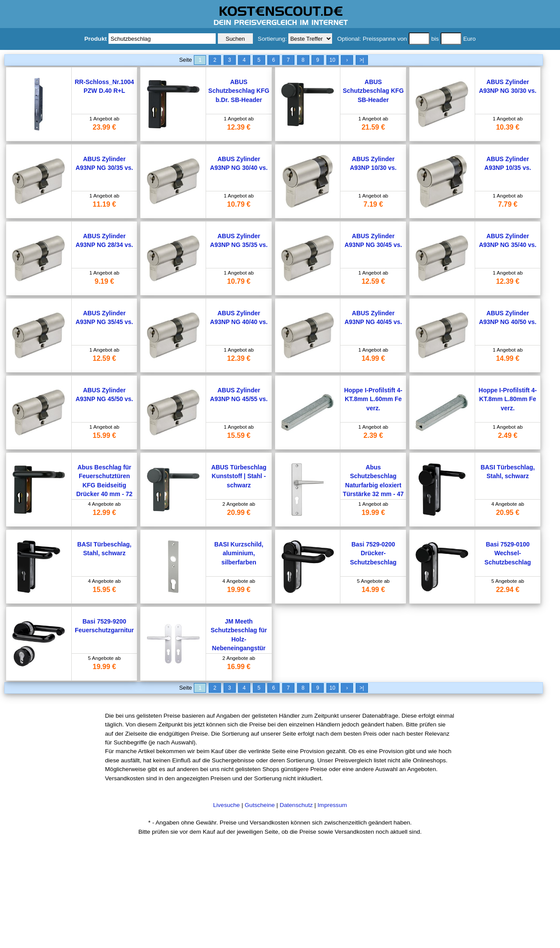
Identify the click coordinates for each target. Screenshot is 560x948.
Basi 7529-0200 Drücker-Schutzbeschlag (373, 553)
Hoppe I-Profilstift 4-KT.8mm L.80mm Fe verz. (508, 399)
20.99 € (239, 513)
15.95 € (104, 590)
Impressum (332, 805)
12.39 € (239, 127)
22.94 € (508, 590)
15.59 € (239, 435)
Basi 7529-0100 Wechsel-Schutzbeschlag (507, 553)
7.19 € (373, 204)
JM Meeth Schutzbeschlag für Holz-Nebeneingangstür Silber (239, 639)
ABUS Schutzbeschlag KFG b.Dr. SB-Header (239, 91)
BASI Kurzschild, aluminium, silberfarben (239, 553)
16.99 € (239, 667)
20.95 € (508, 513)
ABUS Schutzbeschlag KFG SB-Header (373, 91)
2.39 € (373, 435)
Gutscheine (260, 805)
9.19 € (104, 281)
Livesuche (226, 805)
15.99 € (104, 435)
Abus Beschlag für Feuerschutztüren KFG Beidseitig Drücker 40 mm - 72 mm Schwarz (104, 485)
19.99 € (373, 513)
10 (332, 60)
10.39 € (508, 127)
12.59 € (373, 281)
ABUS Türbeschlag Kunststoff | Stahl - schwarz (239, 476)
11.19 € (104, 204)
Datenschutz (296, 805)
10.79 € (239, 204)
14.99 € (373, 358)
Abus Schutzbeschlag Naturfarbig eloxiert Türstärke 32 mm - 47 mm (373, 485)
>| (362, 60)
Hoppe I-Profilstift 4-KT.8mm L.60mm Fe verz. (373, 399)
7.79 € (507, 204)
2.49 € (507, 435)
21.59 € (373, 127)
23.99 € (104, 127)
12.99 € (104, 513)
